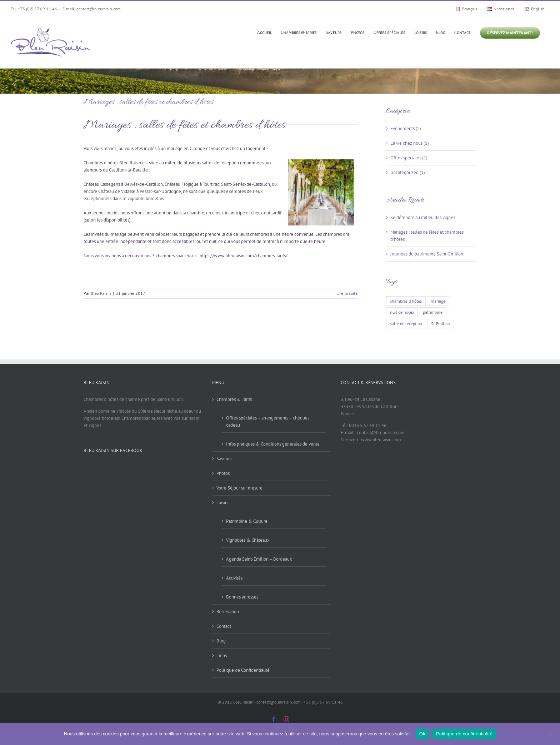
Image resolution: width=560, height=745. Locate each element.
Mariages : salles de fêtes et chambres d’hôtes (149, 102)
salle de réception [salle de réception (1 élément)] (406, 324)
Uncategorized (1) (408, 172)
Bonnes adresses (242, 597)
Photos (223, 473)
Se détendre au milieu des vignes (423, 217)
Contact (224, 626)
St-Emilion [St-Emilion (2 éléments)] (441, 324)
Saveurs (224, 459)
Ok (422, 734)
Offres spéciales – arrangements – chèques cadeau (268, 421)
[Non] (551, 734)
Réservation (228, 612)
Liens (222, 655)
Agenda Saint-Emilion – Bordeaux (259, 559)
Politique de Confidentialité (243, 670)
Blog (221, 641)
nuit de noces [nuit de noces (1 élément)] (402, 312)
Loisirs (222, 503)
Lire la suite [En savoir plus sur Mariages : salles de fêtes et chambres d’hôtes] (347, 293)
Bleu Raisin (101, 293)
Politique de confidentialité (464, 734)
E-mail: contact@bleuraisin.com (92, 9)
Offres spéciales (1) (409, 158)
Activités (234, 578)
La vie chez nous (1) (410, 143)
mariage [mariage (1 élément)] (438, 301)
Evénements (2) (406, 128)
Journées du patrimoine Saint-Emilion (427, 254)
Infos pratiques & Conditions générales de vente (273, 444)
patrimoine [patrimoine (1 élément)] (433, 312)
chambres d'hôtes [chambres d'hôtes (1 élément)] (406, 301)
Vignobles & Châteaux (248, 540)
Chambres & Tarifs (234, 399)
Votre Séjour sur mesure (239, 488)
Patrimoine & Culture (247, 521)
